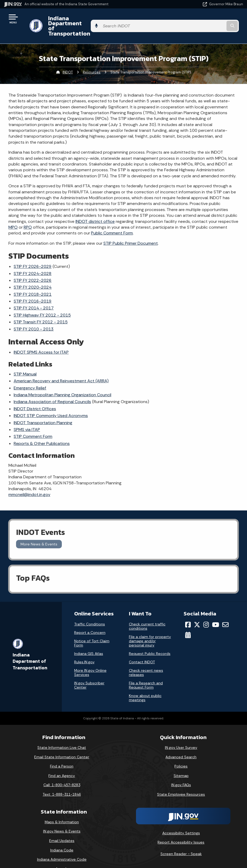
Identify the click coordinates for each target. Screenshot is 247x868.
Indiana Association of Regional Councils (52, 388)
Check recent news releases (146, 658)
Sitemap (181, 761)
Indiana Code (62, 836)
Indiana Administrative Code (62, 845)
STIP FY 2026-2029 (33, 252)
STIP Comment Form (33, 422)
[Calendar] (188, 621)
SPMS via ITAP (27, 415)
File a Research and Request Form (146, 671)
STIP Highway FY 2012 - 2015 (42, 301)
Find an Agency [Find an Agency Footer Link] (62, 761)
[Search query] (207, 19)
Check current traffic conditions (147, 612)
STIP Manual (25, 360)
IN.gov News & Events (62, 817)
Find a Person (62, 752)
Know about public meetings (145, 684)
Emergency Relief (30, 374)
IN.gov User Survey (181, 733)
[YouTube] (216, 610)
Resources (92, 58)
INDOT (68, 58)
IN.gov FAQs (181, 771)
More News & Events (39, 530)
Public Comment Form (112, 219)
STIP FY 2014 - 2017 (34, 294)
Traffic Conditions (90, 610)
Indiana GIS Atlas (89, 639)
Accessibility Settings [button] (181, 819)
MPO (13, 213)
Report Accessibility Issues (181, 828)
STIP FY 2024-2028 (33, 259)
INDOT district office (95, 207)
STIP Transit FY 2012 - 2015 (41, 308)
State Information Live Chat (62, 733)
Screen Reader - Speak (181, 840)
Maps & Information (62, 808)
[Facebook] (188, 610)
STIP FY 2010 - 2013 (34, 315)
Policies (181, 752)
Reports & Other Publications (42, 429)
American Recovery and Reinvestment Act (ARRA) (61, 367)
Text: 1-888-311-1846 (62, 780)
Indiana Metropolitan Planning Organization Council (62, 381)
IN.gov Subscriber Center (89, 671)
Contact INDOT (142, 648)
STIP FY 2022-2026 (33, 266)
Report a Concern (90, 618)
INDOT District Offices (35, 395)
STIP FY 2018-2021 (33, 280)
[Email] (225, 610)
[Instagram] (206, 610)
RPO (28, 213)
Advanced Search (181, 743)
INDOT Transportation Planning (43, 408)
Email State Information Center (62, 743)
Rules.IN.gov (84, 648)
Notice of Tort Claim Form (92, 629)
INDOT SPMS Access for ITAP (41, 338)
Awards (62, 855)
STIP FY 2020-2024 (33, 273)
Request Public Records (150, 639)
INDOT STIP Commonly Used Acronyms (51, 401)
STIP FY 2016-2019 (33, 287)
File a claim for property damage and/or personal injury (150, 627)
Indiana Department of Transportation (96, 19)
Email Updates (62, 826)
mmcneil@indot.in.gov (29, 481)
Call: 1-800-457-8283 (62, 771)
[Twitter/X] (197, 610)
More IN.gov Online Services (90, 658)
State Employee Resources (181, 780)
